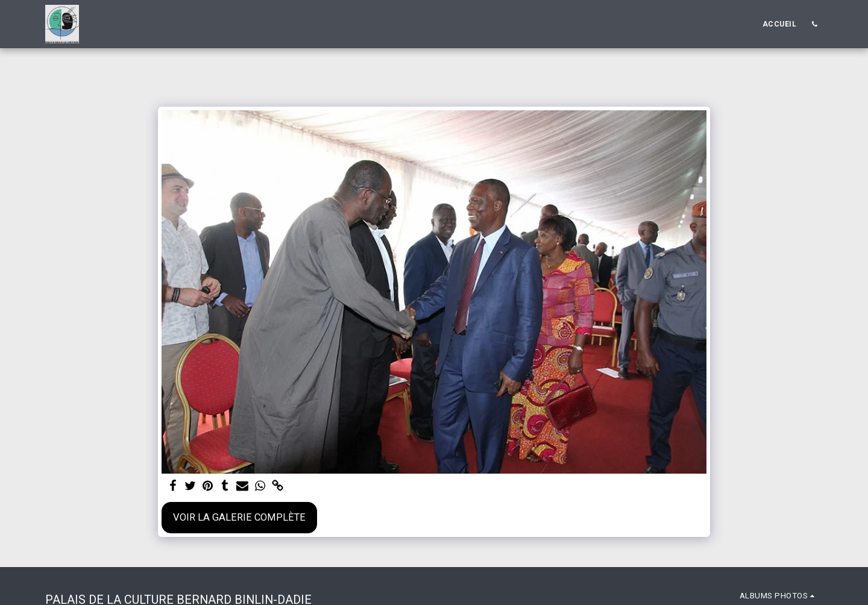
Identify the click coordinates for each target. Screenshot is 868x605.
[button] (814, 24)
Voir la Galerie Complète (239, 517)
